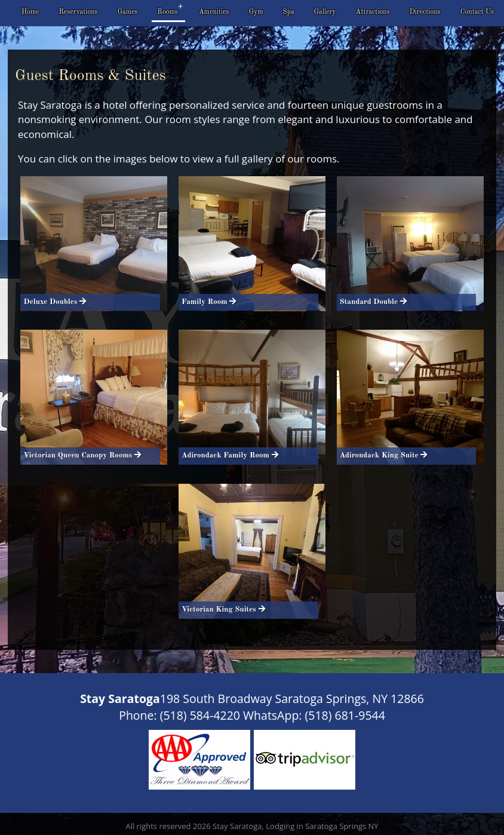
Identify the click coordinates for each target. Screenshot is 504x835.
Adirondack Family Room (228, 455)
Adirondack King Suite (382, 455)
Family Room (207, 302)
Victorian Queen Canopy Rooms (80, 455)
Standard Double (371, 302)
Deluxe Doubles (53, 302)
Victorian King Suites (221, 610)
